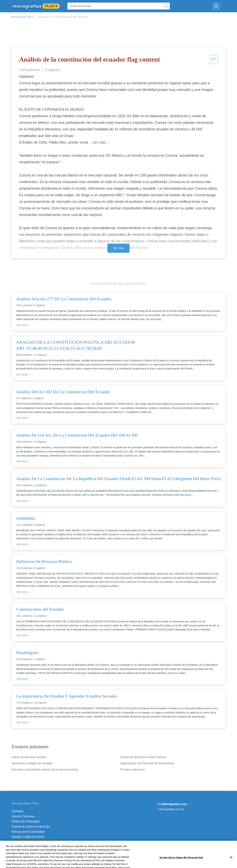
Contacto (17, 811)
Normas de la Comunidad (28, 832)
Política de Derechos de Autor (31, 827)
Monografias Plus (23, 17)
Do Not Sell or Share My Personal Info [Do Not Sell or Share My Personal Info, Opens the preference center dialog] (181, 864)
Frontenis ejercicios (132, 770)
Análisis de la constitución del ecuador (63, 17)
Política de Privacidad (26, 821)
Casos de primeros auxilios (29, 757)
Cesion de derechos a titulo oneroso (143, 757)
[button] (214, 61)
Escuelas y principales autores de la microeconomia (45, 770)
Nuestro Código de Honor (28, 837)
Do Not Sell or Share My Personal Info (36, 842)
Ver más (119, 248)
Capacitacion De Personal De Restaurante (147, 763)
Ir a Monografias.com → (174, 804)
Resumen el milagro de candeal (32, 763)
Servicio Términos (23, 816)
